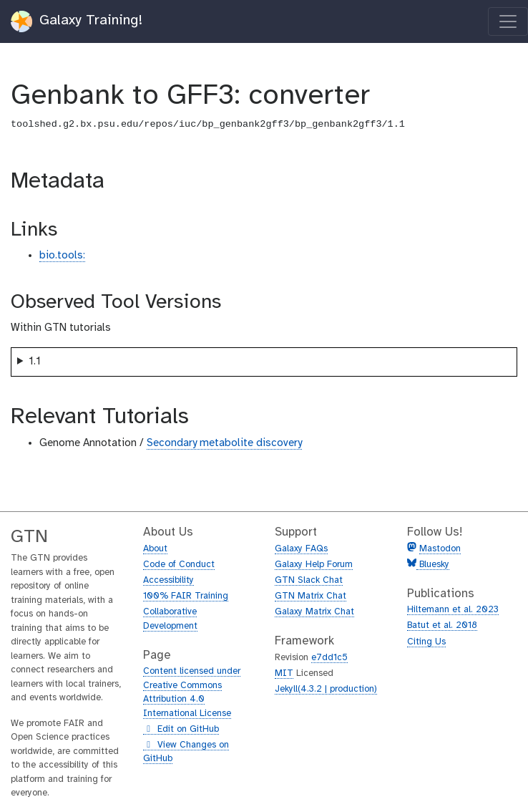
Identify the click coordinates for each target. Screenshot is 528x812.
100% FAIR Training (186, 596)
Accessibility (168, 580)
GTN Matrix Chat (311, 596)
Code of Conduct (179, 565)
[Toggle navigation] (508, 21)
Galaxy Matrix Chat (314, 612)
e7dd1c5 (329, 658)
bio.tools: (62, 256)
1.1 (35, 362)
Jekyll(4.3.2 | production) (326, 689)
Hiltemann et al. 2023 (453, 610)
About (155, 549)
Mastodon (440, 549)
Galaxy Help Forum (314, 565)
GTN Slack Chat (309, 580)
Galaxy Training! (77, 21)
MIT (284, 673)
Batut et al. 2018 (442, 625)
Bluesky (433, 565)
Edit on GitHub (181, 730)
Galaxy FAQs (301, 549)
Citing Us (426, 642)
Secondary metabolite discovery (224, 443)
